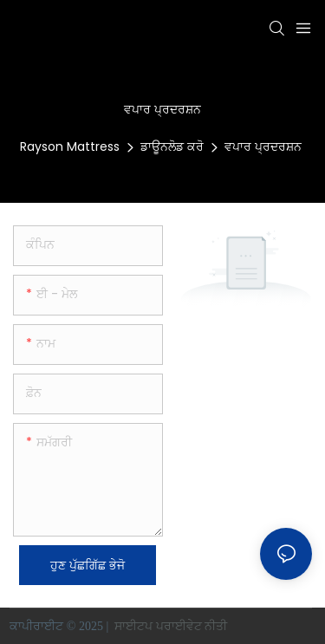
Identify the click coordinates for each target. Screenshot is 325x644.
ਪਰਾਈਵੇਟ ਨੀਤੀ (193, 626)
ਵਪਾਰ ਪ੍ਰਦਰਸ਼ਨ (263, 146)
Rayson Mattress (70, 146)
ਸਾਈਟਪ (134, 626)
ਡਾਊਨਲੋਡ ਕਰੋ (172, 146)
